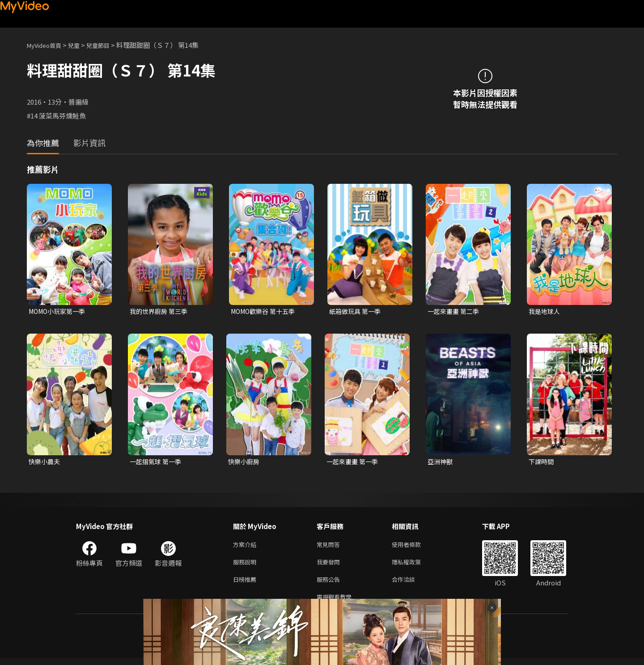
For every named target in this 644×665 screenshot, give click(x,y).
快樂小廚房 (245, 463)
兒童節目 (108, 45)
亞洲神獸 (441, 463)
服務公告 (330, 584)
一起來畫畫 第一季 (354, 463)
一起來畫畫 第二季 (455, 311)
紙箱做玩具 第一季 (357, 311)
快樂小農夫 (45, 463)
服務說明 (246, 565)
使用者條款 (414, 547)
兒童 (81, 45)
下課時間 (542, 463)
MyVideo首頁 (47, 45)
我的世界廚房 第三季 (161, 311)
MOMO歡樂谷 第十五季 (266, 311)
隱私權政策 (414, 565)
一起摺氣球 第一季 (157, 463)
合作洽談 (411, 584)
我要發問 (330, 565)
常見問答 (330, 547)
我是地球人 (545, 311)
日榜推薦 (246, 584)
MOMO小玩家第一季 (59, 311)
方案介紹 (246, 547)
